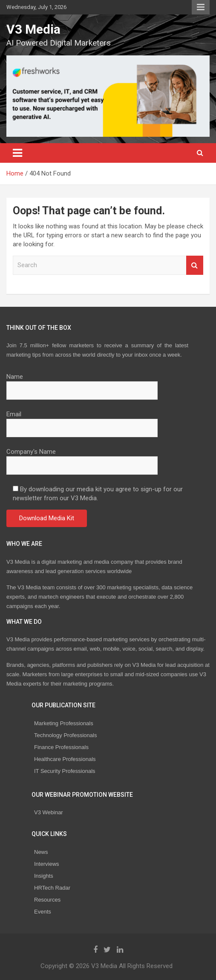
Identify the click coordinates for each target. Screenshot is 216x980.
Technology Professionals (65, 735)
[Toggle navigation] (17, 153)
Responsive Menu (201, 7)
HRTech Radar (52, 888)
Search (195, 265)
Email (82, 421)
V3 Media (33, 29)
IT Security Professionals (65, 771)
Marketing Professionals (64, 723)
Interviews (47, 864)
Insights (44, 876)
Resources (47, 900)
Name (82, 383)
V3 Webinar (49, 812)
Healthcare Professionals (65, 759)
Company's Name (82, 458)
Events (43, 912)
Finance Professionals (61, 747)
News (41, 852)
